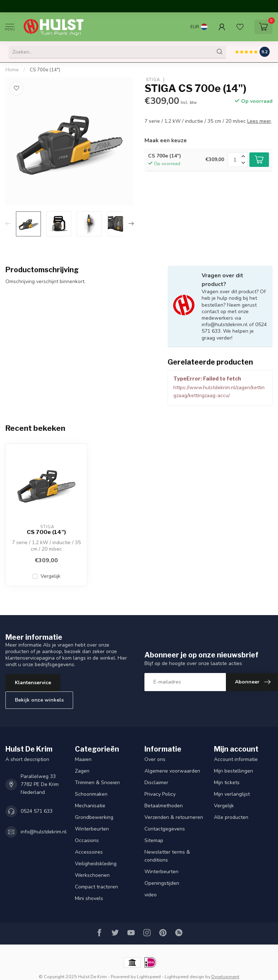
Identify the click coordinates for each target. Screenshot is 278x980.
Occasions (87, 840)
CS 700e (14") (45, 70)
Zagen (82, 771)
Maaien (83, 759)
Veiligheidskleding (96, 864)
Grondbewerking (94, 817)
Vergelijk (50, 576)
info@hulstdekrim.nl (44, 832)
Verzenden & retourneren (174, 817)
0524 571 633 (37, 811)
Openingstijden (162, 883)
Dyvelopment (225, 977)
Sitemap (154, 840)
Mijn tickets (227, 783)
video (151, 895)
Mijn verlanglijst (232, 794)
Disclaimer (156, 783)
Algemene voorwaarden (172, 771)
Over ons (155, 759)
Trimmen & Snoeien (97, 783)
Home (12, 70)
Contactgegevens (165, 829)
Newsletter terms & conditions (167, 856)
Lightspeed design (184, 977)
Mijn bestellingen (233, 771)
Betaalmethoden (164, 806)
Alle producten (231, 817)
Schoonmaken (91, 794)
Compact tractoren (96, 887)
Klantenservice (33, 683)
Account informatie (236, 759)
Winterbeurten (92, 829)
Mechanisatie (90, 806)
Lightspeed (149, 977)
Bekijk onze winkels (39, 700)
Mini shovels (89, 898)
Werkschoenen (92, 875)
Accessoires (89, 852)
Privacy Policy (160, 794)
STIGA (152, 80)
